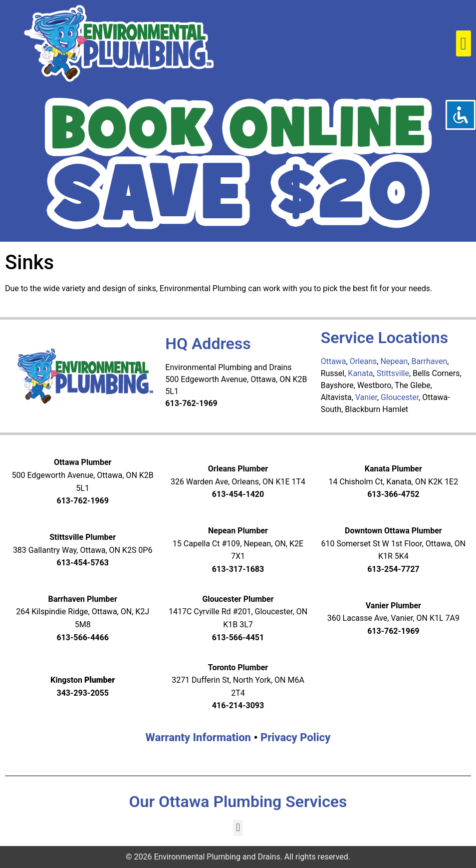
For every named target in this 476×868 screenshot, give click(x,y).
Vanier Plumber (393, 606)
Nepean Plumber (238, 531)
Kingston (83, 680)
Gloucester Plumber (238, 599)
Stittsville (393, 373)
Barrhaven (429, 361)
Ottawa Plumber (83, 462)
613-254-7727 (393, 569)
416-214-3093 (238, 705)
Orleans (363, 361)
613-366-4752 (393, 494)
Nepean (394, 361)
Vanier (366, 397)
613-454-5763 (82, 563)
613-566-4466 (82, 638)
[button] (464, 44)
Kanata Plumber (393, 469)
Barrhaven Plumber (82, 599)
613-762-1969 (82, 501)
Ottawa (334, 361)
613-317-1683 (238, 569)
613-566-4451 (238, 638)
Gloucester (400, 397)
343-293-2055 (82, 693)
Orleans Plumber (238, 469)
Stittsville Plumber (83, 537)
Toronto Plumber (238, 667)
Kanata (360, 373)
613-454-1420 (238, 494)
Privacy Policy (295, 737)
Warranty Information (198, 737)
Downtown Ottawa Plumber (393, 531)
